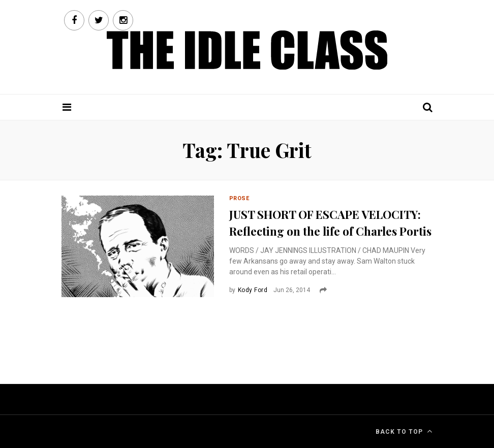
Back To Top (404, 431)
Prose (239, 198)
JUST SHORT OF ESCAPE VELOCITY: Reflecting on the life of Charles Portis (330, 223)
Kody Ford (253, 290)
